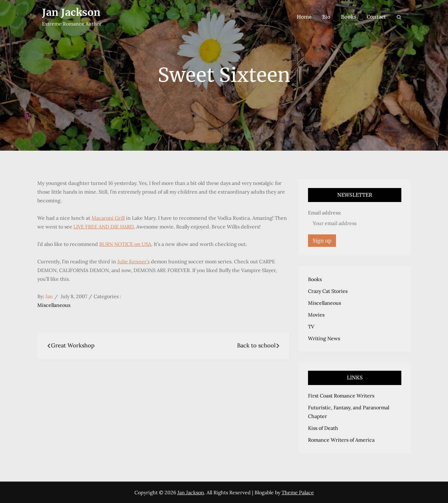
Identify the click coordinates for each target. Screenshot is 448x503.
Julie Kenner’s (133, 261)
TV (311, 327)
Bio (326, 17)
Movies (316, 315)
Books (349, 17)
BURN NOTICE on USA (125, 244)
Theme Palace (298, 492)
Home (304, 17)
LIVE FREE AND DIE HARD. (104, 227)
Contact (376, 17)
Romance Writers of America (341, 440)
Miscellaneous (54, 305)
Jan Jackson (71, 12)
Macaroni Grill (108, 218)
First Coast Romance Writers (341, 396)
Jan (49, 296)
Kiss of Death (323, 428)
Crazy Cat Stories (328, 291)
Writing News (324, 338)
